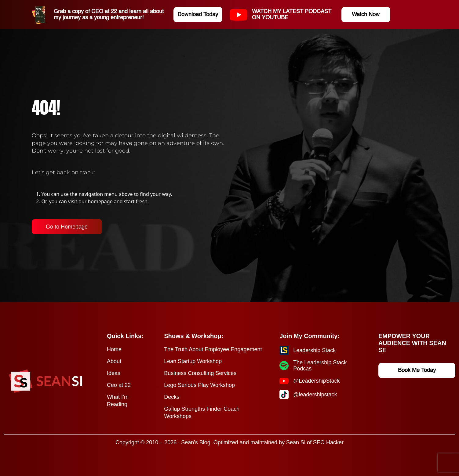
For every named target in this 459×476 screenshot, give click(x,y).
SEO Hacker (328, 442)
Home (114, 349)
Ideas (114, 373)
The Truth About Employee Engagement (213, 349)
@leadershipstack (315, 395)
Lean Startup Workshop (193, 361)
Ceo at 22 (119, 385)
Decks (172, 397)
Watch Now (366, 15)
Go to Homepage (67, 227)
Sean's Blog (196, 442)
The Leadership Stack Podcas (320, 366)
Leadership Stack (314, 350)
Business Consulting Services (200, 373)
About (114, 361)
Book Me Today (417, 370)
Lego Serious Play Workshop (199, 385)
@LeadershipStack (316, 381)
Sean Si (296, 442)
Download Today (198, 15)
